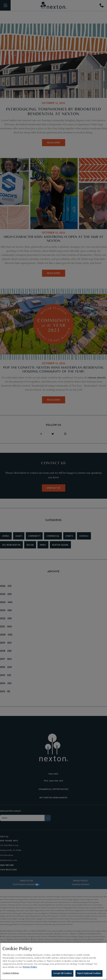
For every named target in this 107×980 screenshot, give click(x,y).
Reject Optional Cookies (89, 973)
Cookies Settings (11, 973)
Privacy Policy (30, 967)
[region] (53, 961)
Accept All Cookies (62, 973)
